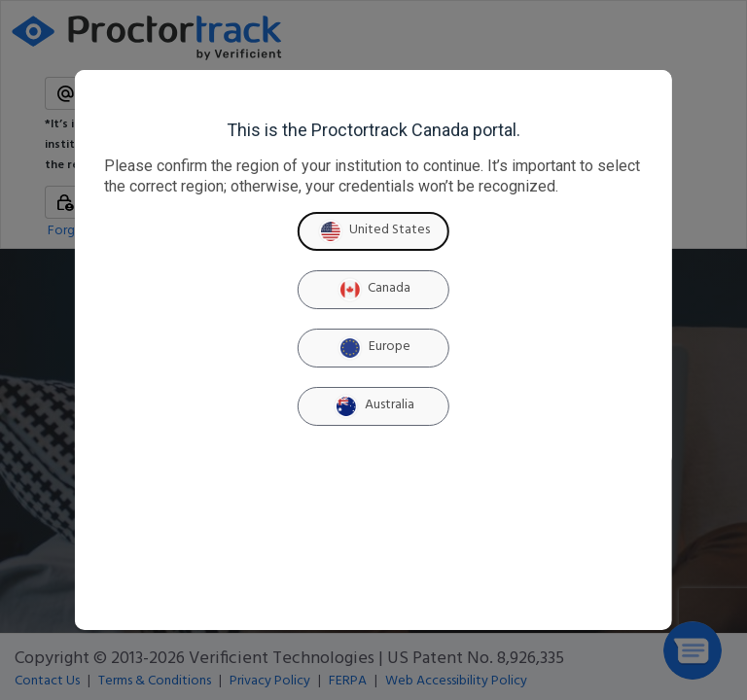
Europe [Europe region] (373, 348)
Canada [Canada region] (373, 290)
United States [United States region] (373, 231)
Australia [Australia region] (373, 406)
